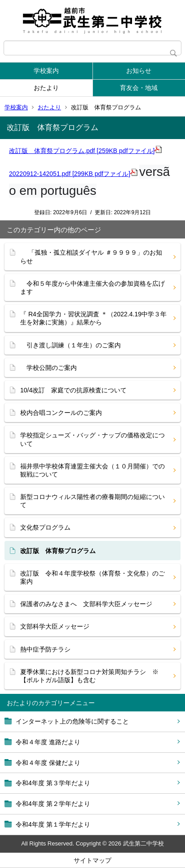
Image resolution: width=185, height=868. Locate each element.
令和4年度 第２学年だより (53, 804)
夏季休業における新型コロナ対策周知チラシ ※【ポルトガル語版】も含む (89, 676)
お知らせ (139, 71)
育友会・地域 (139, 88)
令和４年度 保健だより (48, 763)
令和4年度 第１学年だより (53, 824)
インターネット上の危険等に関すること (72, 721)
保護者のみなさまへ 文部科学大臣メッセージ (86, 604)
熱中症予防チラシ (45, 649)
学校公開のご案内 (48, 368)
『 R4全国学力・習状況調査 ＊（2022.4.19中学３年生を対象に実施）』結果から (93, 318)
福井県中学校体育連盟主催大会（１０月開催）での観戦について (92, 470)
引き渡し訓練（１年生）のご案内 (70, 345)
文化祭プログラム (45, 527)
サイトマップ (92, 860)
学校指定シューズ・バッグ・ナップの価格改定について (92, 439)
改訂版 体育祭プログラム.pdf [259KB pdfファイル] (85, 151)
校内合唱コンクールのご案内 (61, 413)
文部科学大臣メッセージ (55, 626)
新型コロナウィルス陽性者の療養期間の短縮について (92, 501)
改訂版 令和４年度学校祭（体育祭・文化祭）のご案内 (92, 577)
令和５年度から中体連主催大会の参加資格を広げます (92, 288)
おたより (46, 88)
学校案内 (46, 71)
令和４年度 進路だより (48, 742)
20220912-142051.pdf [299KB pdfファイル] (73, 174)
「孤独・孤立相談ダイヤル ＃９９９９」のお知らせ (91, 256)
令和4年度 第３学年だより (53, 783)
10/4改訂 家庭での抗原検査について (73, 390)
